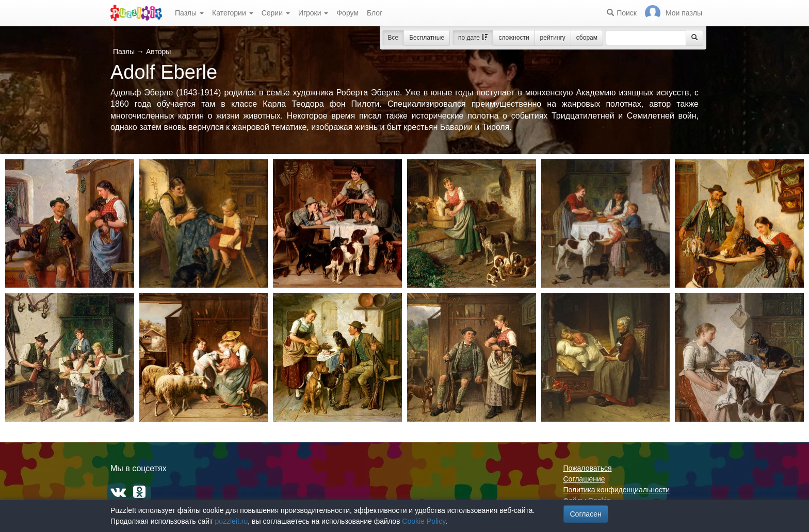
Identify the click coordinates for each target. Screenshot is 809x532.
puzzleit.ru (231, 521)
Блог (375, 13)
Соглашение (584, 479)
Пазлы (189, 13)
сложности (514, 38)
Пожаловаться (588, 468)
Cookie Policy (424, 521)
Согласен (586, 514)
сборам (587, 38)
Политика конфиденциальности (617, 490)
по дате (473, 38)
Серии (276, 13)
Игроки (313, 13)
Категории (233, 13)
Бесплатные (427, 38)
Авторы (158, 52)
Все (393, 38)
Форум (347, 13)
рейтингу (553, 38)
